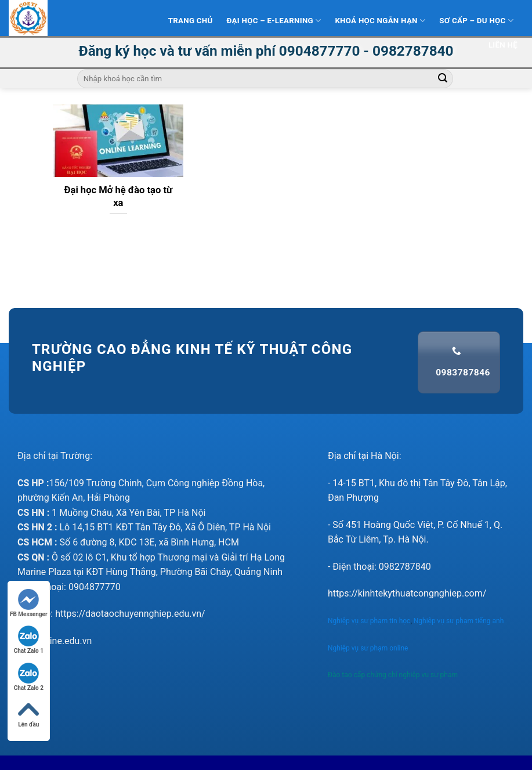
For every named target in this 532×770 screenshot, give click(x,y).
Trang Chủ (191, 21)
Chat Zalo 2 (29, 677)
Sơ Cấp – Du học (476, 21)
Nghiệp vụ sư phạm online (368, 648)
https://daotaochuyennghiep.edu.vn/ (130, 614)
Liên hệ (503, 45)
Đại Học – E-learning (274, 21)
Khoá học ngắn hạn (380, 21)
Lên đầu (28, 713)
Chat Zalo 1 (29, 640)
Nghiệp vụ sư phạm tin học (369, 621)
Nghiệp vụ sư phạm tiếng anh (460, 621)
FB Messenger (29, 603)
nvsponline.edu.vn (55, 641)
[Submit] (443, 79)
